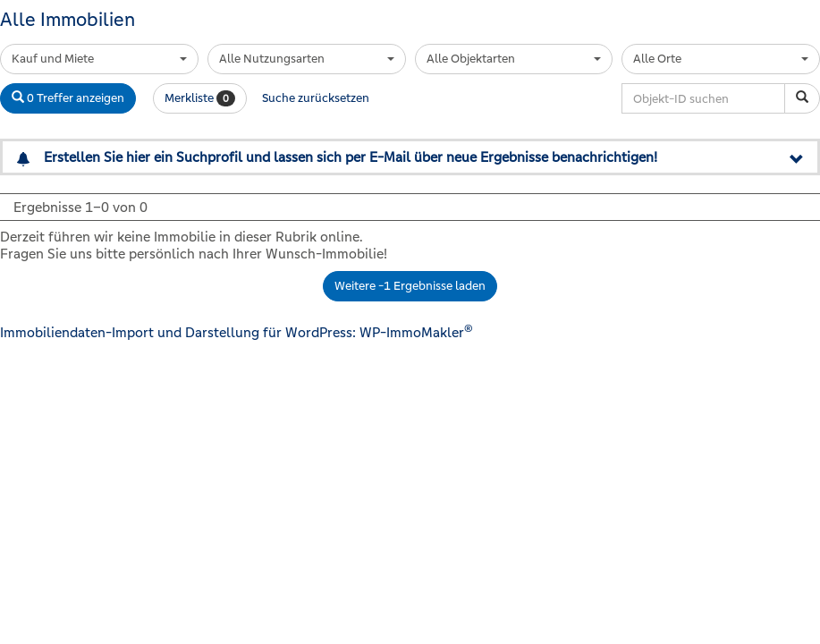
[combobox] (99, 59)
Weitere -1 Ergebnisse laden (410, 286)
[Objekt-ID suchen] (802, 98)
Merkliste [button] (200, 98)
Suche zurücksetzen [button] (316, 98)
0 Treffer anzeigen (68, 98)
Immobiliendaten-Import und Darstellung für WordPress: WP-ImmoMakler (237, 332)
